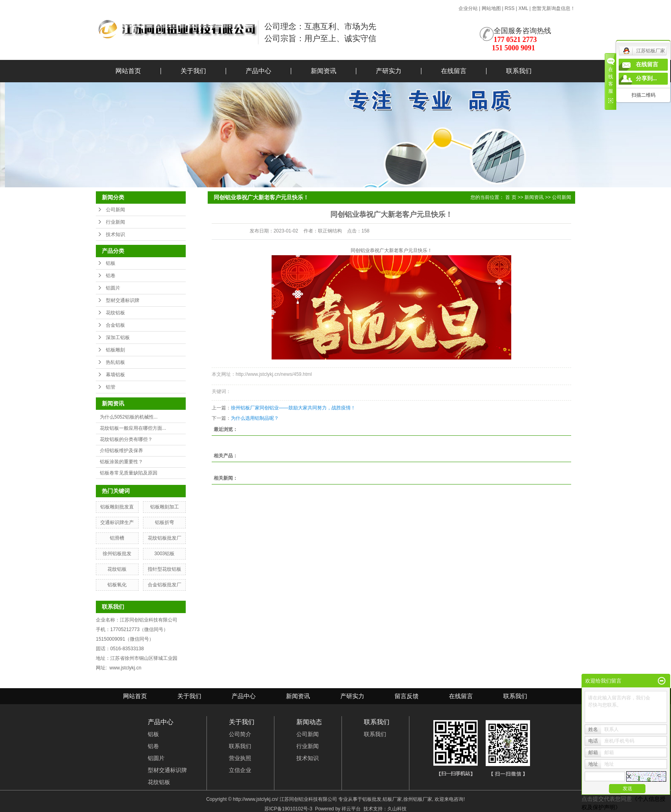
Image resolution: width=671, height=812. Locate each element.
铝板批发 (372, 799)
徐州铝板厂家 (418, 799)
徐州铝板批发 (117, 554)
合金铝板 (115, 325)
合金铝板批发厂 (165, 585)
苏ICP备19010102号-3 (288, 809)
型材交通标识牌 (123, 300)
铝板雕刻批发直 (117, 507)
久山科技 (397, 809)
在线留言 (454, 71)
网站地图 (492, 8)
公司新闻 (115, 210)
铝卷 (111, 276)
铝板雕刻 (115, 350)
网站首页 (128, 71)
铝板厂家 (392, 799)
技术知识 (115, 234)
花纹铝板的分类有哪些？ (126, 439)
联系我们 (519, 71)
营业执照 (240, 758)
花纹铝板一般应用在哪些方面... (133, 428)
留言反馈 (407, 696)
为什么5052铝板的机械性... (129, 417)
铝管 (111, 387)
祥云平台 (351, 809)
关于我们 (193, 71)
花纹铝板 (115, 313)
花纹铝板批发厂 (165, 538)
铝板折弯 (165, 522)
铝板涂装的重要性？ (121, 462)
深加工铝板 (118, 338)
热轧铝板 (115, 362)
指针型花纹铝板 (165, 569)
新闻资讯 (324, 71)
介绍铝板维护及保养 (121, 451)
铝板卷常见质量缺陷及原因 (129, 473)
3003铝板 (164, 554)
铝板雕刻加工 (165, 507)
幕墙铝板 (115, 375)
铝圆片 (113, 288)
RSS (509, 8)
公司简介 (240, 734)
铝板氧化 (117, 585)
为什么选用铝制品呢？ (255, 418)
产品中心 (258, 71)
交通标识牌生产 (117, 522)
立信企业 (240, 770)
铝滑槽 (117, 538)
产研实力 (389, 71)
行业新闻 (115, 222)
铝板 (111, 263)
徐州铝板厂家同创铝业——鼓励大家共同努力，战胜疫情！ (293, 408)
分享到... (646, 78)
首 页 (511, 197)
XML (523, 8)
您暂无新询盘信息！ (554, 8)
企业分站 (468, 8)
